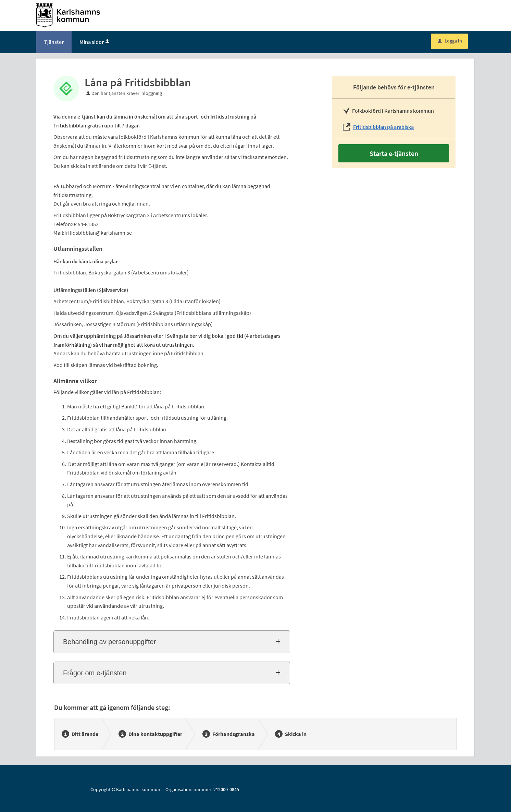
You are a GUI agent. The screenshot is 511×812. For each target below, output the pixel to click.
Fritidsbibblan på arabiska (383, 127)
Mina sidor (95, 42)
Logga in (450, 41)
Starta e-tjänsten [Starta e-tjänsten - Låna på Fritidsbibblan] (394, 153)
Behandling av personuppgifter (109, 642)
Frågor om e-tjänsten (95, 673)
